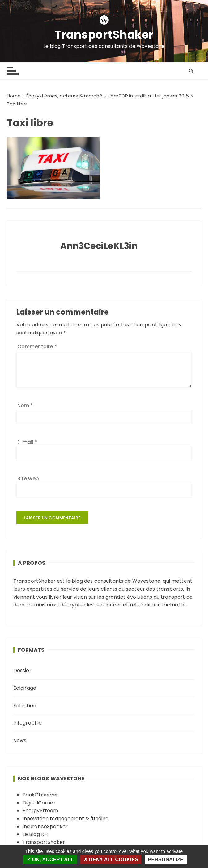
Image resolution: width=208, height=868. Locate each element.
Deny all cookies (111, 860)
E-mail (27, 442)
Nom (25, 405)
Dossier (22, 670)
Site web (28, 479)
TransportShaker (104, 35)
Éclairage (25, 688)
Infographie (28, 723)
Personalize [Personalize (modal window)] (166, 860)
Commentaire (37, 347)
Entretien (25, 706)
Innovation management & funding (66, 818)
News (20, 740)
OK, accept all (50, 860)
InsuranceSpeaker (45, 827)
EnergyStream (40, 810)
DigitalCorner (39, 803)
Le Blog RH (35, 834)
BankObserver (40, 795)
